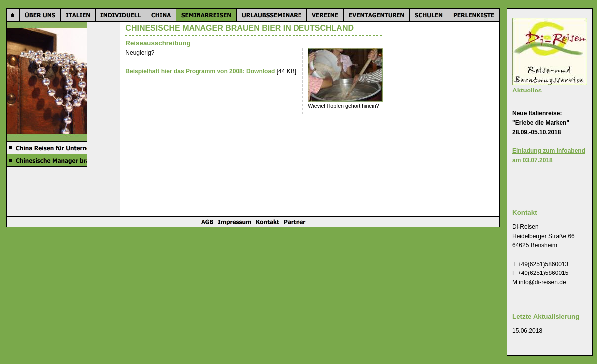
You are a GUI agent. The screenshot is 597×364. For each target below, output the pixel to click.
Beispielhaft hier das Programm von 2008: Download (200, 71)
